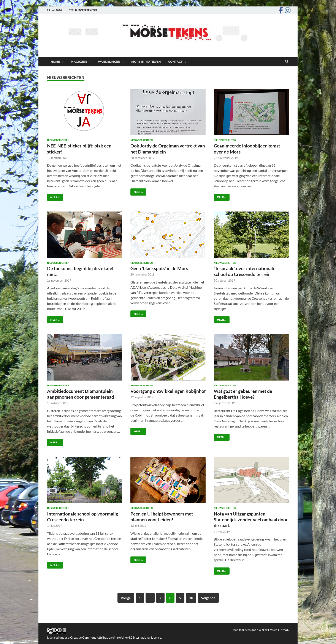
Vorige (126, 598)
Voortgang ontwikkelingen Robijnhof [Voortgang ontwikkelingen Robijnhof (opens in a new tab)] (168, 391)
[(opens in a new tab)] (168, 357)
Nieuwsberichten (58, 140)
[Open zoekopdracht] (287, 62)
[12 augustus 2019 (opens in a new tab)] (142, 397)
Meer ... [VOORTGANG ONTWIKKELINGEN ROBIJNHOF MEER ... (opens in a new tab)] (137, 430)
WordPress (266, 630)
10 (191, 598)
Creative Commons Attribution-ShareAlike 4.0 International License (116, 637)
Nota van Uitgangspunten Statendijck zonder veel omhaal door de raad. (251, 520)
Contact (175, 62)
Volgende (208, 598)
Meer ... (53, 196)
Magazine (79, 62)
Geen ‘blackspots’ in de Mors (159, 268)
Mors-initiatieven (146, 62)
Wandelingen (109, 62)
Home (55, 62)
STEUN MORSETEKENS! (83, 10)
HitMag (283, 630)
